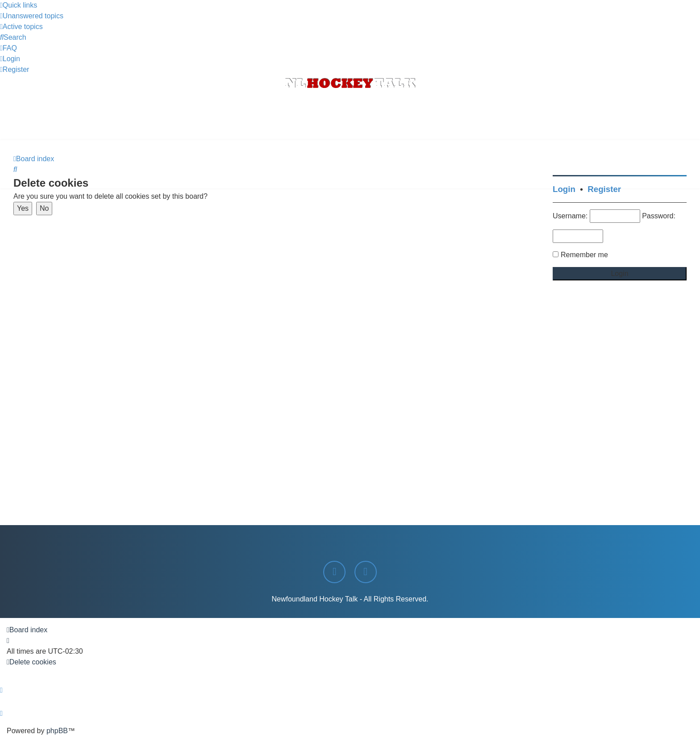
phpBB (57, 731)
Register (604, 189)
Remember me (584, 255)
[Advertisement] (350, 116)
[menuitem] (32, 16)
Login (564, 189)
